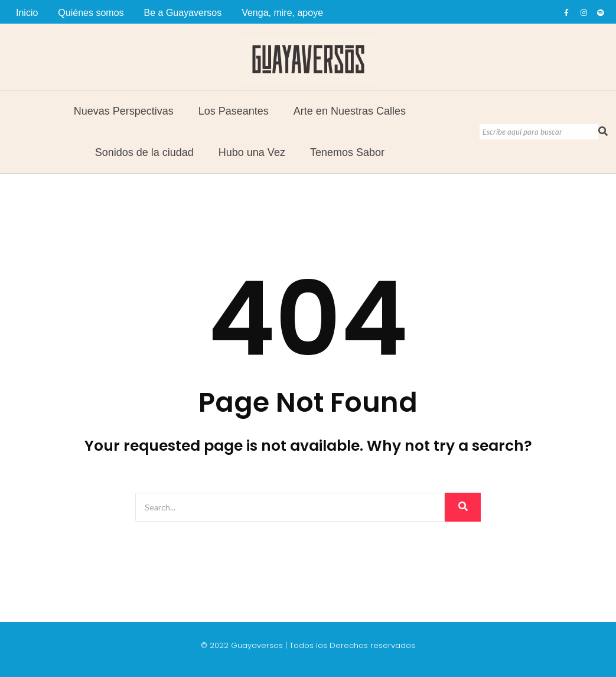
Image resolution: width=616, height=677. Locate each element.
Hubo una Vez (252, 152)
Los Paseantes (234, 111)
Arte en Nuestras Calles (350, 111)
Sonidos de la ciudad (144, 152)
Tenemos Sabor (347, 152)
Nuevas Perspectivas (124, 111)
